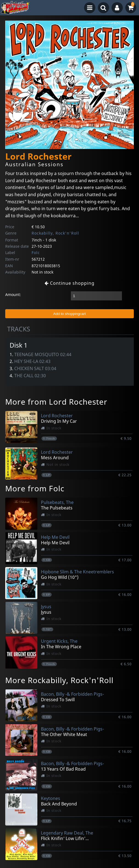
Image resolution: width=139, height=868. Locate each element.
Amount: (13, 294)
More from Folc (35, 488)
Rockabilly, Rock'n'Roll (55, 233)
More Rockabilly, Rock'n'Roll (59, 680)
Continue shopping (69, 283)
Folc (36, 253)
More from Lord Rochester (56, 402)
